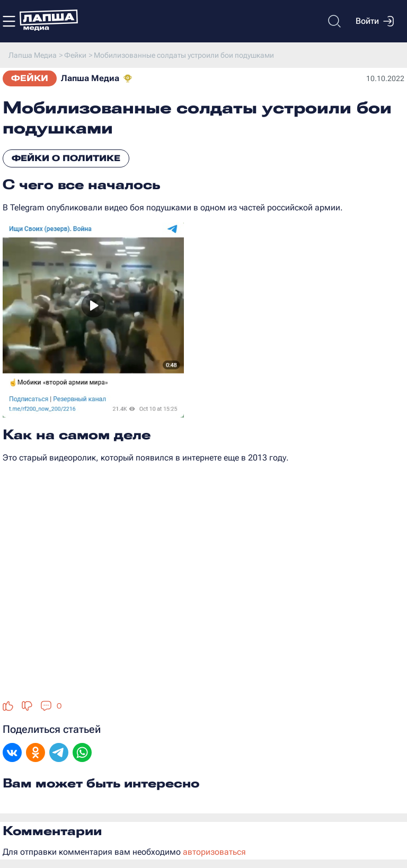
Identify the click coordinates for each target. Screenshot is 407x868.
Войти (375, 21)
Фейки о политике (66, 158)
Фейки (30, 78)
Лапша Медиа (90, 78)
